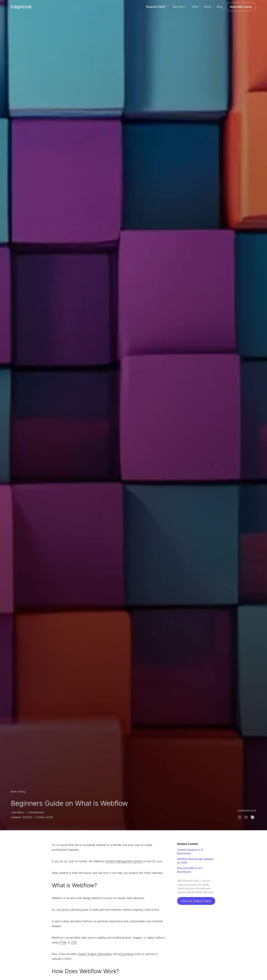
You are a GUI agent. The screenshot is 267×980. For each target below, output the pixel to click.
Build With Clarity (241, 7)
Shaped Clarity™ (156, 7)
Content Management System (124, 861)
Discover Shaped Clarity (196, 901)
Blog (219, 7)
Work (195, 7)
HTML (63, 942)
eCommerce (126, 954)
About (207, 7)
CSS (74, 942)
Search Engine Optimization (95, 954)
